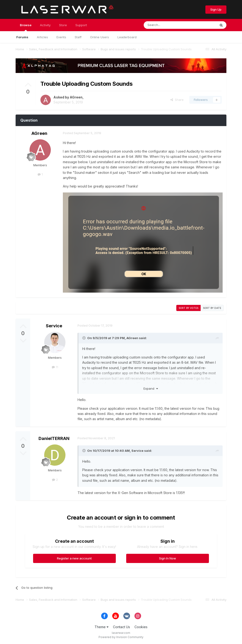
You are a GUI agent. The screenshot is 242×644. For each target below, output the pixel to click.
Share (177, 100)
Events (61, 37)
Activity (45, 25)
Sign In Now (168, 558)
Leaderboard (127, 37)
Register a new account (74, 558)
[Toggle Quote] (84, 338)
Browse (26, 27)
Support (81, 25)
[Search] (168, 25)
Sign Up (216, 9)
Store (63, 25)
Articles (42, 37)
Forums (22, 37)
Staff (78, 37)
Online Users (99, 37)
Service (54, 326)
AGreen (76, 97)
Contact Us (121, 627)
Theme (102, 627)
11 (55, 367)
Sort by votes (188, 308)
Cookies (141, 627)
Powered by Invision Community (121, 637)
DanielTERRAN (54, 438)
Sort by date (212, 308)
